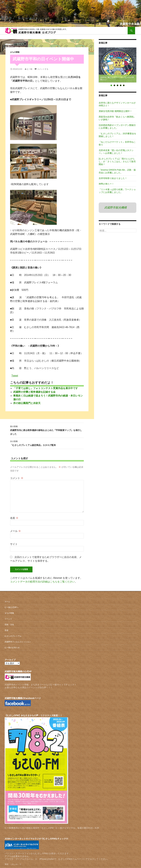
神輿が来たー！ (106, 184)
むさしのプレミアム (13, 636)
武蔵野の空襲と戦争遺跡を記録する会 (34, 392)
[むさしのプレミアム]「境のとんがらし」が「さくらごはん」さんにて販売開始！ (117, 161)
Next (132, 65)
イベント (8, 619)
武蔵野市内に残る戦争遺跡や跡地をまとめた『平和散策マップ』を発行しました (47, 430)
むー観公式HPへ (12, 607)
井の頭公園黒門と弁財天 (27, 403)
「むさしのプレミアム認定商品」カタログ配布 (47, 443)
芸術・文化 (9, 625)
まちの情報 (15, 52)
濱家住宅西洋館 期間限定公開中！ (115, 111)
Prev (103, 65)
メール (15, 531)
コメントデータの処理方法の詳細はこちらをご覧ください (42, 582)
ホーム (7, 602)
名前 (14, 518)
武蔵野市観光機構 (116, 208)
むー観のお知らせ (12, 648)
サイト (14, 544)
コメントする (43, 69)
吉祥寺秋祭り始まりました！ (113, 178)
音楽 (7, 630)
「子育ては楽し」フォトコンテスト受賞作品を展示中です (46, 388)
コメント (17, 478)
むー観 (30, 69)
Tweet (15, 375)
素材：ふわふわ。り (13, 864)
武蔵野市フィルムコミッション (18, 642)
